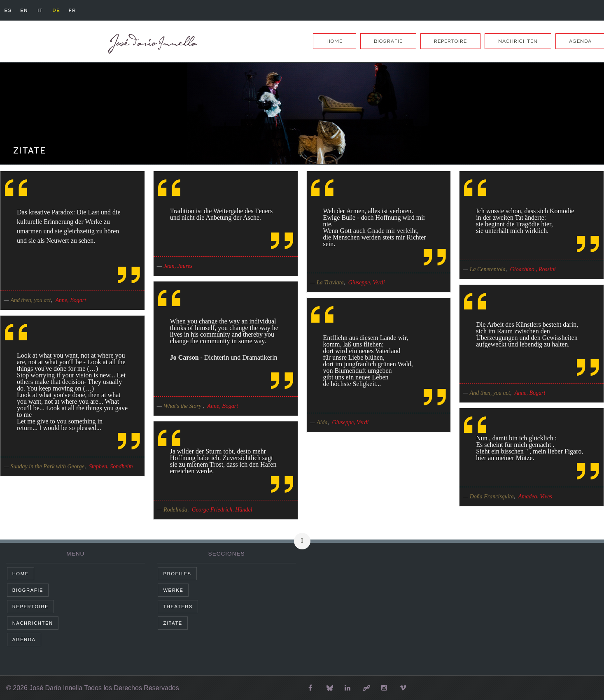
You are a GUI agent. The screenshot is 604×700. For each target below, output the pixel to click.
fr (79, 10)
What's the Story (183, 406)
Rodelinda (175, 510)
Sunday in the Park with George (47, 466)
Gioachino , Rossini (533, 269)
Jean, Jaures (178, 266)
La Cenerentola (488, 269)
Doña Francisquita (492, 497)
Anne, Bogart (71, 300)
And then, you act (30, 300)
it (43, 10)
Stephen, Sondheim (111, 466)
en (26, 10)
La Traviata (330, 283)
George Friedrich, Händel (222, 510)
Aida (322, 422)
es (9, 10)
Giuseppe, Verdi (367, 283)
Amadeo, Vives (535, 497)
